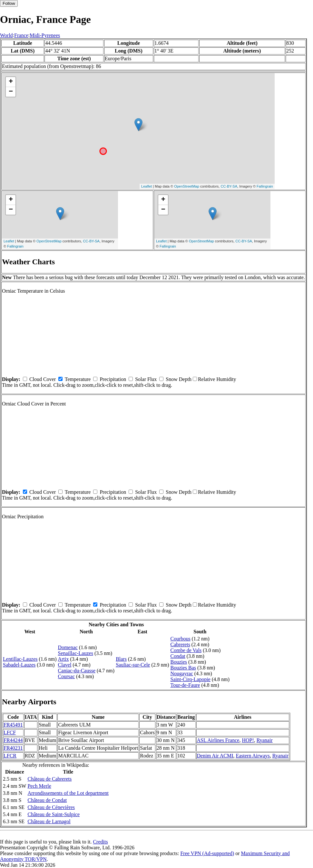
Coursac (66, 676)
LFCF (10, 732)
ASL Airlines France (218, 740)
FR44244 (13, 740)
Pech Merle (39, 786)
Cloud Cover (43, 379)
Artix (64, 659)
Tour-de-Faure (185, 685)
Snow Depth (179, 379)
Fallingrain (265, 186)
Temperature (78, 379)
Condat (178, 656)
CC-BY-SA (229, 186)
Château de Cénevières (51, 807)
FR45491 (13, 725)
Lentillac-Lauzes (20, 659)
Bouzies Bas (183, 668)
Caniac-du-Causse (77, 671)
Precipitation (113, 379)
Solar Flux (146, 379)
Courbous (181, 639)
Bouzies (179, 662)
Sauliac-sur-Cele (133, 665)
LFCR (10, 756)
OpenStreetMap (187, 186)
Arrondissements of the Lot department (68, 793)
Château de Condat (47, 800)
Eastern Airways (253, 756)
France (21, 35)
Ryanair (265, 740)
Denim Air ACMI (215, 756)
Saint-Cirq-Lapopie (191, 679)
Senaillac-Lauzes (76, 653)
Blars (121, 659)
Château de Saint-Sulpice (54, 814)
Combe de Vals (186, 650)
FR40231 (13, 748)
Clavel (65, 665)
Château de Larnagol (49, 821)
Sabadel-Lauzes (19, 665)
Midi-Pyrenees (45, 35)
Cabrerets (180, 644)
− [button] (11, 92)
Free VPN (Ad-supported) (207, 853)
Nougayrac (182, 673)
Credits (100, 842)
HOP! (248, 740)
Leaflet (147, 186)
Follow (9, 3)
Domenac (68, 647)
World (6, 35)
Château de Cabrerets (49, 779)
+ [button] (11, 82)
